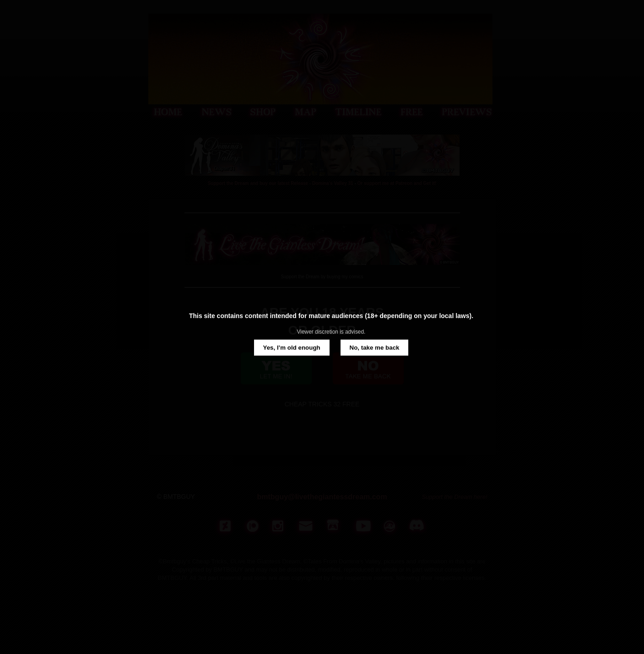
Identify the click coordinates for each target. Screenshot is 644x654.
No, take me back (375, 348)
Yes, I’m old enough (292, 348)
